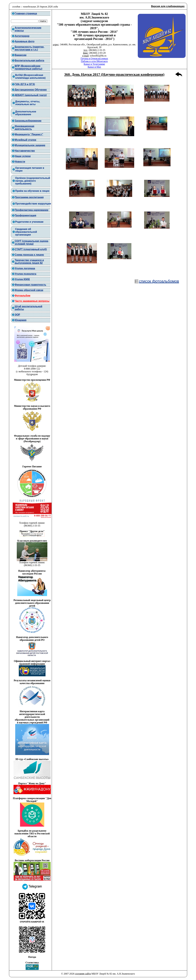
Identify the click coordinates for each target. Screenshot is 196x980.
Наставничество (25, 151)
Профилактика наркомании (32, 210)
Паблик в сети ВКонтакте (94, 61)
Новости (20, 162)
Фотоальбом (23, 296)
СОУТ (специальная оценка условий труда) (32, 242)
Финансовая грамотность (31, 285)
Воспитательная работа (30, 60)
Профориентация (26, 215)
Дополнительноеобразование (26, 113)
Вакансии (21, 55)
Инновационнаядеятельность (25, 128)
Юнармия (21, 320)
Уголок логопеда (25, 268)
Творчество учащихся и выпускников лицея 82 (29, 262)
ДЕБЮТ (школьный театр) (31, 95)
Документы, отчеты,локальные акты (28, 103)
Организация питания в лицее (30, 169)
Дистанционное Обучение (31, 90)
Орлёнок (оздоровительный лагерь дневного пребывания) (33, 181)
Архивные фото (25, 41)
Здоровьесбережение (28, 121)
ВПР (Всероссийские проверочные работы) (29, 67)
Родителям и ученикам (29, 222)
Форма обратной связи (29, 290)
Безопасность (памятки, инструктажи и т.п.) (30, 48)
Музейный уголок (26, 140)
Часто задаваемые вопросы (32, 301)
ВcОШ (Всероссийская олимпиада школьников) (30, 76)
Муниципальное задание (30, 145)
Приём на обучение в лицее (32, 191)
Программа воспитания (29, 197)
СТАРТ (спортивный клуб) (31, 249)
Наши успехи (23, 156)
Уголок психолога (26, 274)
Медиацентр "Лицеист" (29, 134)
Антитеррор (22, 36)
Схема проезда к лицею (29, 255)
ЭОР (17, 315)
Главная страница (26, 13)
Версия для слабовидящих (168, 6)
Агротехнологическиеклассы (28, 29)
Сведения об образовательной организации (26, 232)
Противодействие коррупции (33, 204)
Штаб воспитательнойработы (28, 308)
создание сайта (83, 974)
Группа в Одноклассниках (94, 58)
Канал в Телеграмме (94, 64)
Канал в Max (94, 67)
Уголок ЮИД (22, 279)
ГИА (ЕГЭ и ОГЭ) (25, 84)
